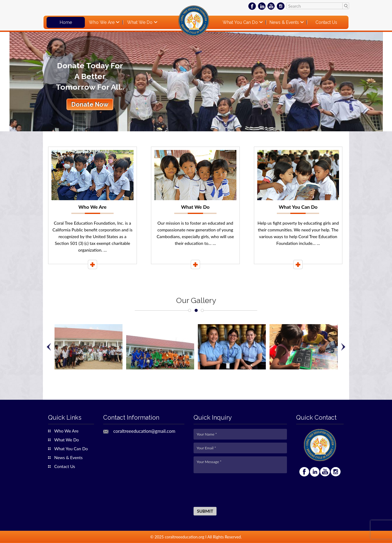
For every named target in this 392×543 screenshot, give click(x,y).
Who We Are (102, 22)
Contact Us (326, 22)
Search (346, 6)
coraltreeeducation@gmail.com (144, 431)
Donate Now (90, 104)
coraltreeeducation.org (185, 537)
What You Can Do (241, 22)
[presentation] (240, 490)
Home (66, 22)
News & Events (285, 22)
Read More (92, 265)
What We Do (140, 22)
